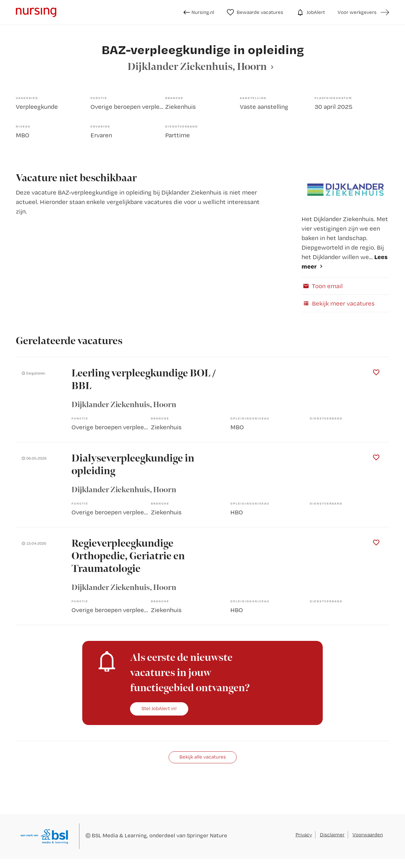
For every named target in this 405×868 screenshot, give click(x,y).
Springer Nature (207, 835)
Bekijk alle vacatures (203, 757)
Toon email (322, 286)
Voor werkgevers (357, 12)
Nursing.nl (199, 12)
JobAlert (310, 12)
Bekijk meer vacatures (338, 303)
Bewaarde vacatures (255, 12)
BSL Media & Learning (119, 835)
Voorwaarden (368, 835)
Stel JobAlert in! (159, 708)
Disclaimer (332, 835)
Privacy (304, 835)
